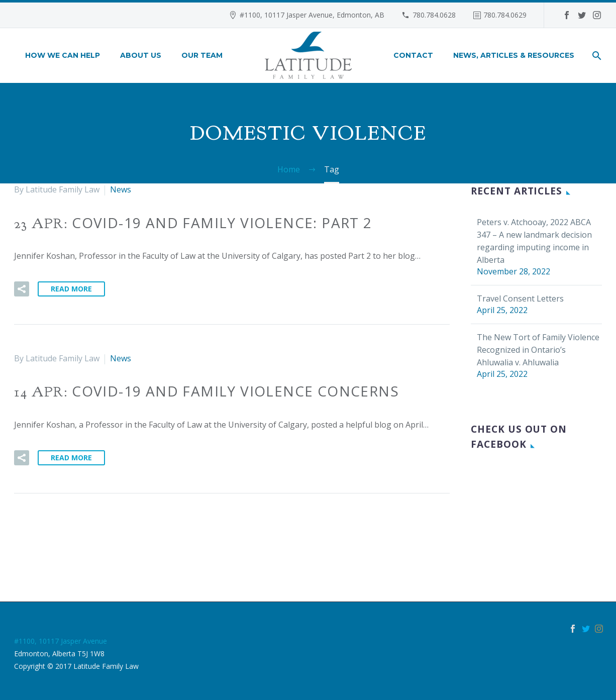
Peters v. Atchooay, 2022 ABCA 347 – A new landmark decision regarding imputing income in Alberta (534, 241)
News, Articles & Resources (514, 55)
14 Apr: (207, 392)
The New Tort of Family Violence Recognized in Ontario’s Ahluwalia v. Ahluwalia (538, 350)
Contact (413, 55)
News (121, 189)
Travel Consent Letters (520, 298)
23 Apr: (193, 224)
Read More (71, 289)
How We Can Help (63, 55)
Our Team (202, 55)
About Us (141, 55)
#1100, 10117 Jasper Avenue (61, 641)
